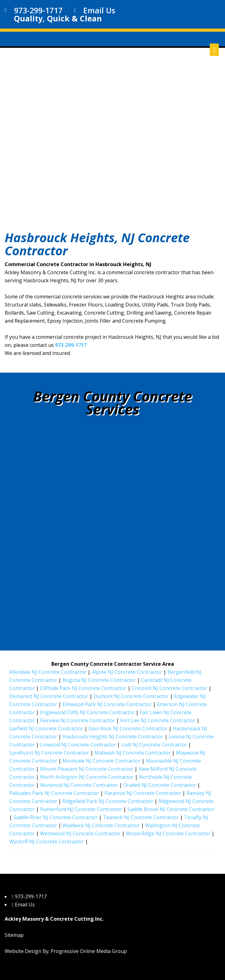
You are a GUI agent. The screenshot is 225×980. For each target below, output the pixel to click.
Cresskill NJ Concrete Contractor (170, 688)
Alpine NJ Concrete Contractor (127, 672)
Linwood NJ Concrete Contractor (78, 745)
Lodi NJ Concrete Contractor (154, 745)
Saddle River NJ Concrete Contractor (55, 817)
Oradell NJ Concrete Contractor (160, 785)
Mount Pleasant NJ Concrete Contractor (87, 769)
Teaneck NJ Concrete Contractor (141, 817)
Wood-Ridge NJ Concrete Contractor (168, 833)
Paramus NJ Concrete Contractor (143, 793)
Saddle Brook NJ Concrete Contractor (171, 809)
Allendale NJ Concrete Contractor (48, 672)
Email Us (99, 10)
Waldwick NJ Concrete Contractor (101, 825)
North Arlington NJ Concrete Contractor (87, 777)
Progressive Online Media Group (89, 951)
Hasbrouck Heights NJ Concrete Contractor (113, 737)
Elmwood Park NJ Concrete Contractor (107, 704)
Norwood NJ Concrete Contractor (79, 785)
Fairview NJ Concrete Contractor (78, 720)
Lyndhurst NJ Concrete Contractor (49, 753)
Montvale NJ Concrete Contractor (101, 761)
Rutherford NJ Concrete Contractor (81, 809)
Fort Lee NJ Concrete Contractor (158, 720)
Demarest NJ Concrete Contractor (49, 696)
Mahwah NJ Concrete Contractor (133, 753)
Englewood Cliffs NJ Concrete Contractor (87, 712)
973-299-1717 (38, 10)
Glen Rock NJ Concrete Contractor (128, 728)
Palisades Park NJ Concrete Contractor (54, 793)
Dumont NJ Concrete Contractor (131, 696)
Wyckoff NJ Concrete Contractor (47, 842)
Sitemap (14, 935)
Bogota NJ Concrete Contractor (99, 680)
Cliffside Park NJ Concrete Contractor (83, 688)
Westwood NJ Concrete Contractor (80, 833)
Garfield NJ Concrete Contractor (46, 728)
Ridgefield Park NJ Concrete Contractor (108, 801)
